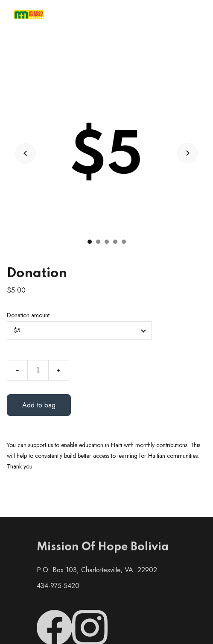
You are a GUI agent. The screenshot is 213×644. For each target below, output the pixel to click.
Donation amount (28, 315)
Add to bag (39, 405)
